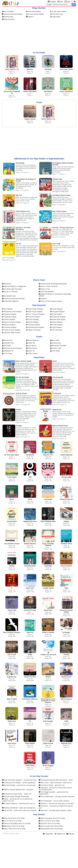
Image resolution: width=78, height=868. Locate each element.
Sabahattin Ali (8, 351)
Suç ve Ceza (12, 655)
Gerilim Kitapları (9, 319)
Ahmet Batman (32, 340)
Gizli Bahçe (48, 69)
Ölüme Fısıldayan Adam (48, 522)
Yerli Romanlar (56, 330)
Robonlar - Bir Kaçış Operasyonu (63, 228)
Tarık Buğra (55, 351)
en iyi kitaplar (8, 11)
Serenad (66, 655)
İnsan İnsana (12, 743)
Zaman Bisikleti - (19, 785)
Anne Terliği (56, 244)
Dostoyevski (56, 343)
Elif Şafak (6, 346)
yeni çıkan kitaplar (33, 11)
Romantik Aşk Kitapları (35, 327)
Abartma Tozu (48, 455)
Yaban (66, 588)
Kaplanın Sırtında (30, 119)
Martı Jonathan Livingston (12, 632)
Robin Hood (12, 721)
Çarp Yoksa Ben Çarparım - (19, 780)
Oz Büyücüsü (57, 393)
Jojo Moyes (31, 346)
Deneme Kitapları (9, 314)
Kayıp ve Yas (44, 289)
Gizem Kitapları (33, 319)
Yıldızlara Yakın (57, 179)
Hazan (55, 361)
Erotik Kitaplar (56, 314)
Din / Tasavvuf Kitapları (35, 314)
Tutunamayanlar (58, 377)
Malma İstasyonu (66, 699)
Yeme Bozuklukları (46, 292)
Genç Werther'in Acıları (12, 544)
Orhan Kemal (32, 348)
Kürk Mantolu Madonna (30, 699)
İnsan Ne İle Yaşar (30, 610)
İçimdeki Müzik (12, 522)
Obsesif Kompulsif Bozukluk (13, 299)
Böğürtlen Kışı (12, 677)
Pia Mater (19, 426)
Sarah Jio (30, 351)
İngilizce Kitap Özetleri (11, 333)
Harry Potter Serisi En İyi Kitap (14, 829)
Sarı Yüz (18, 244)
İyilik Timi (19, 195)
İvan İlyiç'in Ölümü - (52, 785)
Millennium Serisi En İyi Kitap (13, 826)
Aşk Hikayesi (48, 92)
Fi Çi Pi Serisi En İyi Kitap (12, 821)
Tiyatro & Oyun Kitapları (11, 330)
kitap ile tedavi (8, 19)
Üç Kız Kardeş (12, 477)
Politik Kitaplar (56, 325)
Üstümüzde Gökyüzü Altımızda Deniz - (56, 780)
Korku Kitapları (56, 322)
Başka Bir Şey (57, 410)
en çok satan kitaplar (58, 11)
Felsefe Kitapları (33, 317)
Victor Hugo (7, 353)
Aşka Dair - (55, 810)
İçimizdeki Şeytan (30, 566)
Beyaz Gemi (30, 588)
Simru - (17, 799)
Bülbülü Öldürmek (30, 544)
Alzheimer (7, 284)
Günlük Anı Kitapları (58, 317)
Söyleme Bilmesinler (30, 92)
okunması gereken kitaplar (12, 14)
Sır (30, 721)
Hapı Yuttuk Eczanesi (59, 212)
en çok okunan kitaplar (35, 14)
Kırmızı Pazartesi (66, 566)
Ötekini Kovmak (48, 743)
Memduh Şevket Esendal (12, 348)
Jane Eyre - (55, 788)
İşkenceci (30, 69)
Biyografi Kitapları (57, 312)
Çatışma (43, 299)
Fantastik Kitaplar (9, 317)
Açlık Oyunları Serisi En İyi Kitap (51, 826)
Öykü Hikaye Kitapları (35, 309)
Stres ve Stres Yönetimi (48, 286)
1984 (30, 477)
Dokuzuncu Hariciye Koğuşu (66, 611)
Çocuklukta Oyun (9, 296)
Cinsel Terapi (30, 766)
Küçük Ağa (48, 566)
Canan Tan (31, 343)
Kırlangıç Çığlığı (66, 477)
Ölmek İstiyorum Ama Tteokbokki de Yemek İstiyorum (48, 701)
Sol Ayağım (66, 632)
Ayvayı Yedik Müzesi (66, 92)
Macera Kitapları (9, 325)
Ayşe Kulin (55, 340)
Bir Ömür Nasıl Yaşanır (12, 455)
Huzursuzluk (48, 499)
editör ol (30, 17)
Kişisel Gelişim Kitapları (11, 322)
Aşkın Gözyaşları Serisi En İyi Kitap (52, 818)
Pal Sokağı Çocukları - (53, 792)
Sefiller (30, 655)
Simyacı (48, 677)
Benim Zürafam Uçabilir (24, 361)
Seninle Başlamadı (66, 455)
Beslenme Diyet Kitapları (12, 312)
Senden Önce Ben (30, 677)
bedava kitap (8, 17)
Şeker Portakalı (12, 699)
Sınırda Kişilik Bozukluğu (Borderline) (53, 284)
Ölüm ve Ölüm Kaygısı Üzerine (51, 301)
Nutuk (30, 499)
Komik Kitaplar (32, 322)
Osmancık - (56, 806)
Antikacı (18, 410)
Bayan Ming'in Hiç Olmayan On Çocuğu (26, 180)
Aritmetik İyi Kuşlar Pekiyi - (17, 794)
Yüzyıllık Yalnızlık (48, 588)
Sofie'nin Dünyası (21, 393)
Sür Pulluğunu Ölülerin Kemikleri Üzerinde (63, 164)
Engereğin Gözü (66, 743)
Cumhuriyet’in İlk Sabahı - (19, 783)
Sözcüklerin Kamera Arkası (61, 195)
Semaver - (56, 803)
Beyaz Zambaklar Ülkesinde (48, 545)
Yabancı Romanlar (33, 330)
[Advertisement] (39, 36)
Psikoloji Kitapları (9, 327)
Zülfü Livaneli (32, 353)
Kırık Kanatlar (20, 163)
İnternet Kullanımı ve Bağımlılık (14, 286)
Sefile (66, 721)
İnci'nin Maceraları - (57, 797)
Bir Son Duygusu (48, 766)
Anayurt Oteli (12, 610)
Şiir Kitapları (7, 309)
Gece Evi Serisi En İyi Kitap (49, 821)
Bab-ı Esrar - (55, 783)
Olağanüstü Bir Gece (30, 522)
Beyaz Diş (30, 632)
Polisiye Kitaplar (33, 325)
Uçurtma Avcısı (66, 677)
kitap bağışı (55, 17)
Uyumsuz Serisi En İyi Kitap (49, 823)
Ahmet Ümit (7, 340)
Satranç (12, 566)
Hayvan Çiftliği (48, 477)
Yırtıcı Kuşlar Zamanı (66, 69)
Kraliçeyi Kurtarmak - (19, 808)
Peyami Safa (56, 348)
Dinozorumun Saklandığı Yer (12, 92)
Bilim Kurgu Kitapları (34, 312)
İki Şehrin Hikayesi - (19, 803)
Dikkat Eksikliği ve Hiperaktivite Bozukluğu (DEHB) (55, 294)
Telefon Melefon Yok (12, 69)
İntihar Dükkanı (30, 743)
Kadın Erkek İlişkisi (58, 319)
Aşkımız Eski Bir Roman (60, 426)
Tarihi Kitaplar (56, 327)
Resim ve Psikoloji (10, 292)
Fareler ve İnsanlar (48, 632)
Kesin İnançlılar (48, 721)
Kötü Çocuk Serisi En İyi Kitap (13, 818)
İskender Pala (8, 343)
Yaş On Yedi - (19, 810)
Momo (12, 499)
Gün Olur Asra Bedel (22, 377)
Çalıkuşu (66, 522)
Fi (12, 588)
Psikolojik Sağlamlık (10, 301)
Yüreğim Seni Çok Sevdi (48, 655)
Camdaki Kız (30, 455)
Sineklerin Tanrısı (66, 544)
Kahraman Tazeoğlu (58, 346)
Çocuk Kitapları (56, 309)
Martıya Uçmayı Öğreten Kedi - (18, 790)
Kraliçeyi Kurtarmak (66, 499)
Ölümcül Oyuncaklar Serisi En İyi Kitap (16, 823)
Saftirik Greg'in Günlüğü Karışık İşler (16, 797)
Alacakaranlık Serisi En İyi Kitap (51, 829)
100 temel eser (57, 14)
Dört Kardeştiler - (54, 801)
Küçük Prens (48, 610)
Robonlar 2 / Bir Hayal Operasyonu (23, 229)
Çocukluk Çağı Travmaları (12, 289)
